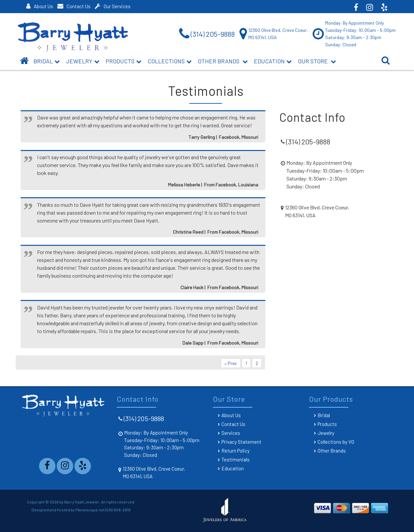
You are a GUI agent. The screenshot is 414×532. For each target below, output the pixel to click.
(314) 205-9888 (144, 418)
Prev (231, 363)
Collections (170, 61)
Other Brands (223, 61)
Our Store (317, 61)
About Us (40, 6)
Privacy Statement (241, 442)
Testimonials (236, 459)
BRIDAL (47, 61)
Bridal (324, 415)
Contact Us (74, 6)
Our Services (113, 6)
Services (231, 433)
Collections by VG (336, 442)
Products (124, 61)
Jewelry (83, 61)
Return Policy (236, 451)
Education (273, 61)
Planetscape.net (90, 510)
